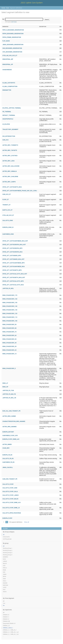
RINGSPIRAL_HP (8, 64)
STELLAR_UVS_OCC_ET (10, 56)
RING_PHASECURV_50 (9, 339)
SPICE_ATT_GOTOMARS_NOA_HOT (13, 259)
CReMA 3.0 (6, 615)
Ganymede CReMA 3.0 (9, 623)
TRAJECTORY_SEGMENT (10, 129)
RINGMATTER (7, 90)
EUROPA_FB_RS (7, 455)
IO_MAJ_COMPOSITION (10, 86)
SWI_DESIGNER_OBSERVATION (12, 48)
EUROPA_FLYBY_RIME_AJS (11, 439)
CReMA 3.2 (6, 619)
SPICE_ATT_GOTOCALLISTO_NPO (13, 281)
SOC (4, 590)
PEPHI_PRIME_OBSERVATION (12, 37)
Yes (4, 603)
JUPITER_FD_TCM (8, 390)
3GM (4, 579)
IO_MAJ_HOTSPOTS (9, 83)
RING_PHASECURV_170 (10, 295)
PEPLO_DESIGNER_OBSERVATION (13, 30)
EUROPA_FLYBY (7, 518)
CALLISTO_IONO (8, 220)
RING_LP (5, 383)
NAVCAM (5, 585)
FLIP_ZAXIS (6, 41)
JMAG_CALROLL (8, 467)
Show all (27, 522)
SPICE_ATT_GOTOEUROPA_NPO (12, 248)
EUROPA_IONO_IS (8, 227)
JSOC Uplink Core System (32, 3)
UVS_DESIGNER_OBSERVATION (12, 52)
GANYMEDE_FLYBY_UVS (10, 435)
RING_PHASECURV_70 (9, 332)
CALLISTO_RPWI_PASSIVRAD (12, 513)
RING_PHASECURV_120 (10, 314)
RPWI (5, 576)
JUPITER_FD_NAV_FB (9, 394)
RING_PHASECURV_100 (10, 321)
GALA (5, 581)
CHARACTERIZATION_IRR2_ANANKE (14, 421)
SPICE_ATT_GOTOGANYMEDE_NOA (14, 266)
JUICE (5, 587)
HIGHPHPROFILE (8, 119)
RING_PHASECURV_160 (10, 299)
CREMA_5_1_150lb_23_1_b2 (11, 634)
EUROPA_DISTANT (8, 432)
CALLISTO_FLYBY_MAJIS (10, 499)
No (4, 605)
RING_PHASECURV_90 (9, 324)
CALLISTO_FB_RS (8, 459)
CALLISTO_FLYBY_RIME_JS (11, 508)
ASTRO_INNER (7, 444)
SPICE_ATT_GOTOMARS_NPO (12, 256)
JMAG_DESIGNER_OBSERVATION (13, 45)
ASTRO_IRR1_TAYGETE (10, 150)
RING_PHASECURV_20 (9, 350)
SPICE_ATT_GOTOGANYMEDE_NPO (14, 263)
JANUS (5, 561)
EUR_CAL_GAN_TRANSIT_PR (11, 411)
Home (3, 8)
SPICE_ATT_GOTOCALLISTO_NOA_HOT (15, 274)
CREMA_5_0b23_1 (8, 628)
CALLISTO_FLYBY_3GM (10, 488)
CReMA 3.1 (6, 617)
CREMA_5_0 (6, 626)
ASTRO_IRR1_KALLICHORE (11, 166)
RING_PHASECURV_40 (9, 343)
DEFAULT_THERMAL (9, 115)
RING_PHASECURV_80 (9, 328)
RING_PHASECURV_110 (10, 317)
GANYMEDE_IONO (8, 234)
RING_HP (5, 387)
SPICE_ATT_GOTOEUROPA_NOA (12, 252)
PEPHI (5, 592)
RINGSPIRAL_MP (8, 59)
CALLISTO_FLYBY (8, 484)
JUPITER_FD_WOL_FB (9, 398)
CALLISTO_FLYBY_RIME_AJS (12, 502)
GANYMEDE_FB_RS (8, 462)
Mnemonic (5, 27)
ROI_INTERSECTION (9, 136)
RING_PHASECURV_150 (10, 303)
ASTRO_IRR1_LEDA (8, 161)
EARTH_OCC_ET (7, 210)
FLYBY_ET (6, 200)
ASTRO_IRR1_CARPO (9, 182)
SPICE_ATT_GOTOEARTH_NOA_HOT (14, 277)
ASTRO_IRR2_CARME (9, 416)
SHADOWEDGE (7, 70)
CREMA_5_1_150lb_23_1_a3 (11, 632)
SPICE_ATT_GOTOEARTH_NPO (12, 270)
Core (8, 8)
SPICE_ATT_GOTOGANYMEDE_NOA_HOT (15, 241)
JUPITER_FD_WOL (8, 288)
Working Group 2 (8, 550)
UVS (4, 566)
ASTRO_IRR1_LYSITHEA (10, 156)
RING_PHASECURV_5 (9, 368)
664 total (14, 22)
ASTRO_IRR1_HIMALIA (10, 171)
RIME (4, 570)
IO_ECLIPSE (6, 124)
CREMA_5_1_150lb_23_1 (10, 630)
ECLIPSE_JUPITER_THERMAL (12, 108)
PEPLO (5, 568)
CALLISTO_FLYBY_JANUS (11, 495)
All (4, 535)
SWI (4, 572)
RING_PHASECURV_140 (10, 306)
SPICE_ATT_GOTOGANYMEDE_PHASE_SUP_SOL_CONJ (20, 191)
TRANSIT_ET (6, 205)
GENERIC (6, 557)
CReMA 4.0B (6, 621)
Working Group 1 (8, 548)
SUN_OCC (6, 140)
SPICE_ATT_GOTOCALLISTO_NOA (13, 285)
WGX (4, 559)
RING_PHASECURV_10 (9, 354)
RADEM (5, 583)
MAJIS (5, 563)
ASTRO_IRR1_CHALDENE (10, 177)
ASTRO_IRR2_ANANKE (9, 427)
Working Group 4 (8, 555)
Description (43, 27)
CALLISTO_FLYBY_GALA (10, 491)
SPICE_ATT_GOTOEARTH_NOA (12, 187)
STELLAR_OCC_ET (8, 215)
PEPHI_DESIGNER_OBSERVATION (13, 34)
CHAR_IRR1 (6, 448)
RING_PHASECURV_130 (10, 310)
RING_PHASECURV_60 (9, 335)
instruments (6, 537)
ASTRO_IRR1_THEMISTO (10, 145)
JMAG (5, 574)
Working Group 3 (8, 553)
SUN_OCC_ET (7, 194)
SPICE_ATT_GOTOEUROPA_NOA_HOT (14, 245)
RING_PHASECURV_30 (9, 346)
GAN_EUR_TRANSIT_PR (10, 479)
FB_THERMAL (7, 112)
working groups (7, 539)
